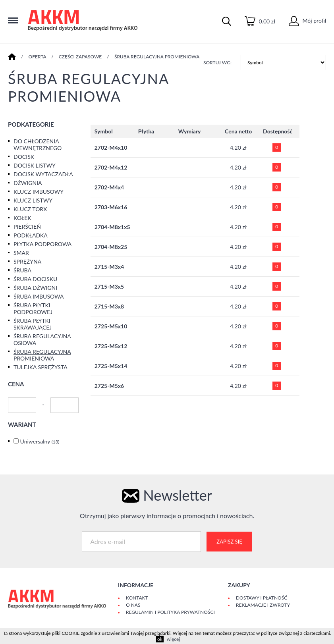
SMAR (21, 253)
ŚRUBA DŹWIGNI (35, 288)
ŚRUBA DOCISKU (35, 279)
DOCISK (24, 157)
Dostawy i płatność (262, 598)
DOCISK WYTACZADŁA (43, 174)
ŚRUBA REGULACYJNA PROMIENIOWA (157, 57)
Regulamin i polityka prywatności (170, 612)
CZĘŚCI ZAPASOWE (80, 57)
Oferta (38, 57)
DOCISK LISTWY (35, 165)
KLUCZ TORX (30, 209)
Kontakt (137, 598)
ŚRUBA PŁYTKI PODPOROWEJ (33, 309)
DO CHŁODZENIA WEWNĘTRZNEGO (38, 145)
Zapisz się (229, 542)
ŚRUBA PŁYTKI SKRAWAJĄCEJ (33, 324)
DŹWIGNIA (28, 183)
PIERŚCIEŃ (27, 227)
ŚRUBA (22, 270)
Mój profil (307, 20)
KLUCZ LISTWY (33, 200)
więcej (173, 639)
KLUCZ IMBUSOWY (39, 192)
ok (160, 639)
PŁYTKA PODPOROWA (42, 244)
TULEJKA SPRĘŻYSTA (41, 367)
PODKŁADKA (31, 235)
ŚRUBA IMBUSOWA (39, 296)
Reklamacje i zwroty (263, 605)
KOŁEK (22, 218)
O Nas (133, 605)
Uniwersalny (40, 441)
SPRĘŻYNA (27, 261)
